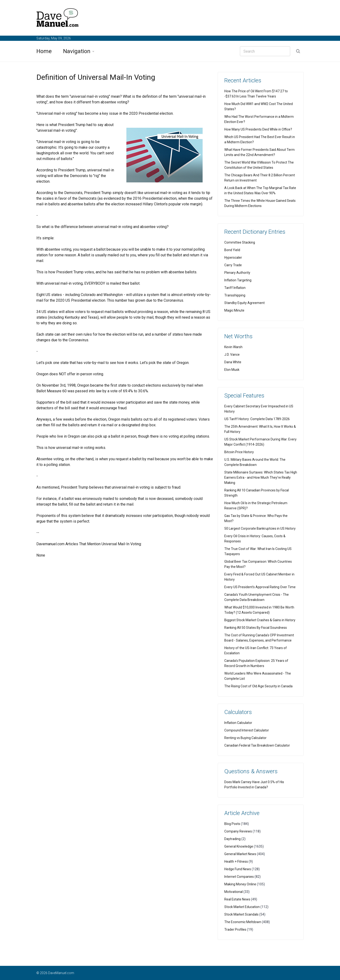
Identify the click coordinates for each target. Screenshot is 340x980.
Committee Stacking (240, 242)
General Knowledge (239, 846)
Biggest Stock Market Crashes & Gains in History (260, 620)
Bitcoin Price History (239, 452)
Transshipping (235, 295)
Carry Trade (233, 265)
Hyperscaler (233, 258)
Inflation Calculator (238, 723)
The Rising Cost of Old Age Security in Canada (258, 686)
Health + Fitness (236, 862)
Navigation (77, 51)
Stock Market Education (242, 907)
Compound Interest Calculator (247, 730)
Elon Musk (232, 370)
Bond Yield (232, 250)
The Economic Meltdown (243, 922)
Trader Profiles (235, 929)
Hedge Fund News (238, 869)
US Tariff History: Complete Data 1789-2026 (257, 419)
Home (44, 51)
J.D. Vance (232, 355)
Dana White (233, 362)
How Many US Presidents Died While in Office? (258, 129)
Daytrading (232, 839)
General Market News (240, 854)
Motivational (234, 892)
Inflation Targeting (238, 280)
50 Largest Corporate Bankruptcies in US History (260, 528)
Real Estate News (237, 899)
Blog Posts (232, 824)
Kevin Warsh (233, 347)
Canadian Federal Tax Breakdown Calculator (257, 745)
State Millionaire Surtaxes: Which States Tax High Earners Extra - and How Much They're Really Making (261, 477)
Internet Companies (239, 877)
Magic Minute (234, 310)
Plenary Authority (237, 273)
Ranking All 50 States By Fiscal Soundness (256, 628)
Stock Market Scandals (241, 914)
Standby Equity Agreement (244, 303)
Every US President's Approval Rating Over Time (260, 587)
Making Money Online (240, 884)
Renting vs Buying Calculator (245, 738)
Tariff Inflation (235, 288)
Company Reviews (238, 831)
